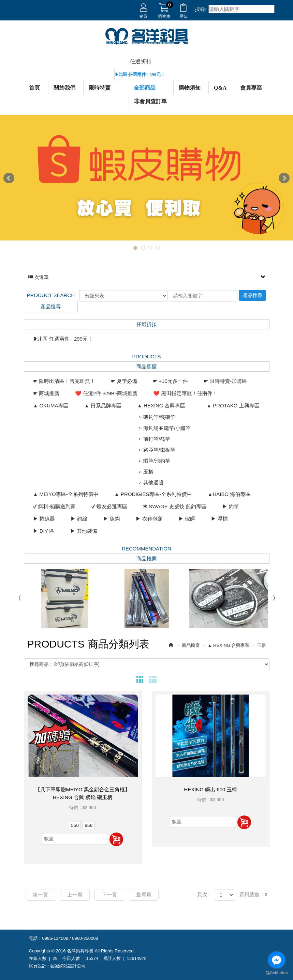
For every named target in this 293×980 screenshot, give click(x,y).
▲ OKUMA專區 (51, 406)
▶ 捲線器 (44, 519)
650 (89, 825)
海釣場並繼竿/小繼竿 (167, 428)
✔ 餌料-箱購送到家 (54, 506)
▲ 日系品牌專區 (103, 406)
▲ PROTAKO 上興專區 (233, 406)
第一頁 (40, 895)
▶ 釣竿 (230, 506)
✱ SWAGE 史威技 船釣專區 (175, 506)
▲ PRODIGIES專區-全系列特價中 (153, 494)
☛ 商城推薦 (46, 393)
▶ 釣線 (79, 519)
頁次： (205, 894)
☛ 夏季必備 (124, 381)
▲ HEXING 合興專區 (161, 406)
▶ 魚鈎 (111, 519)
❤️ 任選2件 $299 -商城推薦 (106, 393)
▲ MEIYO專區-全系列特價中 (66, 494)
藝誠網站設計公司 (68, 966)
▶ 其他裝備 (84, 531)
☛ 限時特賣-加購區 (225, 381)
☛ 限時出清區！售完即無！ (64, 381)
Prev (9, 178)
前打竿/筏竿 (157, 439)
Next (284, 178)
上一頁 (75, 895)
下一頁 (109, 895)
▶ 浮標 (219, 519)
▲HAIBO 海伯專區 (229, 494)
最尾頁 (144, 895)
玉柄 (148, 472)
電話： (36, 938)
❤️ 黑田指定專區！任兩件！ (185, 393)
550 (75, 825)
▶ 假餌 (187, 519)
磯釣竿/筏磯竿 (159, 417)
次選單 (147, 277)
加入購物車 (116, 839)
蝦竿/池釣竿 (157, 461)
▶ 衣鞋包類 (149, 519)
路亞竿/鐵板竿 (159, 450)
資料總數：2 (253, 894)
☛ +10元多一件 (170, 381)
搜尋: (201, 9)
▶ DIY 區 (44, 531)
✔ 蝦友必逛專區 (109, 506)
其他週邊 (153, 483)
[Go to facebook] (277, 960)
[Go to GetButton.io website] (277, 973)
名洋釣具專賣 (147, 36)
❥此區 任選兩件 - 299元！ (140, 74)
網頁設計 (38, 966)
